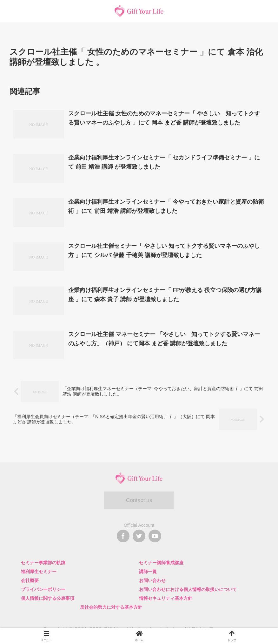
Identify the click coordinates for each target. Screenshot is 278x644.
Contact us (139, 500)
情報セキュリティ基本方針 (166, 598)
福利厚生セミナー (39, 572)
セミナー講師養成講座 (161, 563)
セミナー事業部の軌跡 (43, 563)
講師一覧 (148, 572)
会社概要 (30, 580)
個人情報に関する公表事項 (48, 598)
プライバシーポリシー (43, 589)
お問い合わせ (152, 580)
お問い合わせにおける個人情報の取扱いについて (188, 589)
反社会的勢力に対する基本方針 (111, 607)
